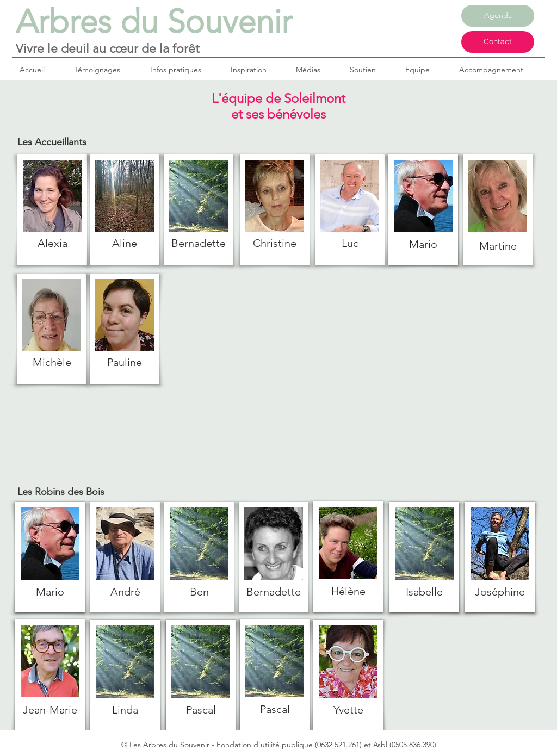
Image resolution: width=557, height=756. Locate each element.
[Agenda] (498, 16)
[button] (182, 70)
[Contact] (498, 42)
